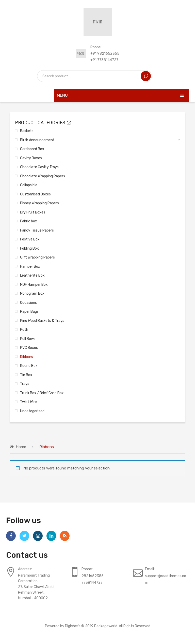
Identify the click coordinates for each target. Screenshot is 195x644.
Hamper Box (30, 266)
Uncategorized (32, 411)
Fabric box (29, 221)
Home (21, 447)
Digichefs (73, 626)
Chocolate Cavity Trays (39, 167)
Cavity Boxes (31, 158)
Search (146, 76)
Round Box (29, 366)
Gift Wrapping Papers (37, 257)
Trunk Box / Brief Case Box (42, 393)
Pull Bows (28, 339)
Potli (24, 330)
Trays (25, 384)
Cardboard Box (32, 149)
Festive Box (30, 239)
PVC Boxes (29, 348)
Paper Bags (29, 311)
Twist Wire (28, 402)
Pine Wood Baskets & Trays (42, 321)
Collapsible (29, 185)
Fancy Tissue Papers (37, 230)
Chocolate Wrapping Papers (43, 176)
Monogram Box (32, 293)
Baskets (27, 131)
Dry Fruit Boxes (33, 212)
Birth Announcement (37, 140)
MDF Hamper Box (34, 284)
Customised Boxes (35, 194)
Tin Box (26, 375)
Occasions (28, 303)
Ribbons (27, 357)
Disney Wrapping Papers (39, 203)
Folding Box (29, 248)
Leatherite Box (32, 275)
